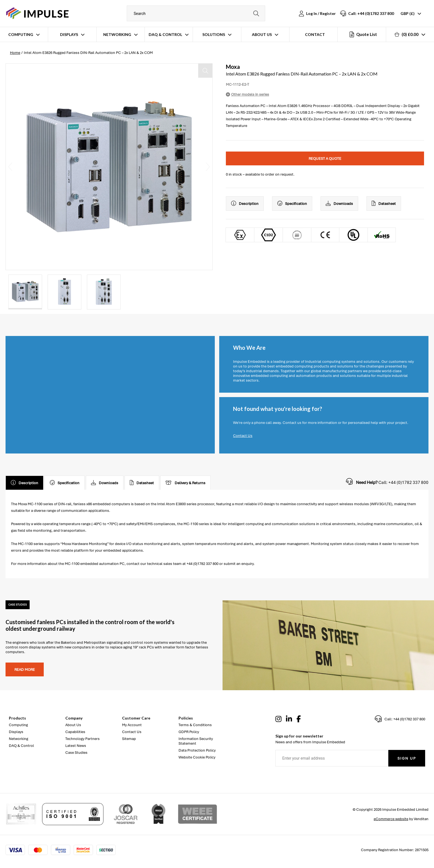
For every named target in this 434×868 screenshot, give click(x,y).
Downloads (339, 204)
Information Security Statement (196, 741)
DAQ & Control (165, 34)
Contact (315, 34)
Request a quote (325, 159)
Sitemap (129, 739)
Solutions (214, 34)
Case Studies (76, 753)
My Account (132, 725)
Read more (25, 670)
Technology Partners (82, 739)
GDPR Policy (189, 732)
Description (245, 204)
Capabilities (75, 732)
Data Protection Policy (197, 750)
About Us (262, 34)
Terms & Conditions (195, 725)
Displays (69, 34)
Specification (292, 204)
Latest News (76, 746)
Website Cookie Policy (197, 757)
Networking (117, 34)
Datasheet (384, 204)
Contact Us (243, 436)
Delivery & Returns (185, 483)
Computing (21, 34)
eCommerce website (391, 819)
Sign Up (407, 758)
